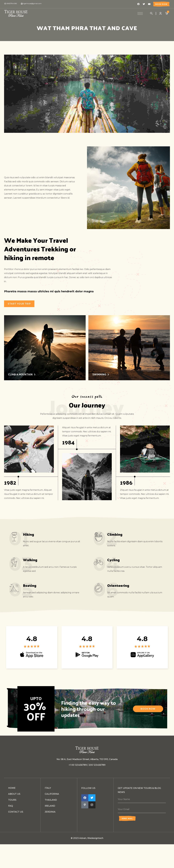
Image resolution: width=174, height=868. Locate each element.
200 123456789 (97, 765)
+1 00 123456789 (78, 765)
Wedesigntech (95, 838)
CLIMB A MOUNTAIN (20, 374)
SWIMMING (99, 374)
